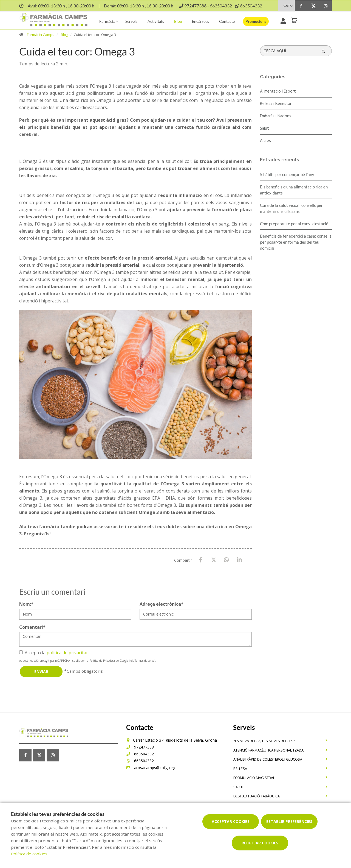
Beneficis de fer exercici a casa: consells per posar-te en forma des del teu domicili (296, 242)
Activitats (156, 21)
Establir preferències (289, 821)
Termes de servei (145, 661)
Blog (178, 21)
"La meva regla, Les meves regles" (264, 741)
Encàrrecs (200, 21)
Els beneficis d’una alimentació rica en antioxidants (294, 190)
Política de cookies (29, 854)
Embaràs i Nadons (276, 116)
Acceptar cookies (231, 821)
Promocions (256, 21)
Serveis (131, 21)
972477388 (140, 747)
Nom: (26, 604)
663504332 (140, 754)
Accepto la (53, 653)
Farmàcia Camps (41, 35)
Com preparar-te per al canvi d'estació (294, 224)
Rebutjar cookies (260, 843)
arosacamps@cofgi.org (151, 768)
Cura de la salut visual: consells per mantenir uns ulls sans (291, 208)
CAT (287, 6)
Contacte (227, 21)
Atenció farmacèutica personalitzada (268, 750)
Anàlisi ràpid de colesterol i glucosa (268, 759)
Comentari (32, 627)
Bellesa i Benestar (276, 104)
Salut (264, 129)
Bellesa (240, 769)
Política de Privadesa (102, 661)
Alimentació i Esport (278, 91)
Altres (265, 141)
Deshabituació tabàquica (257, 796)
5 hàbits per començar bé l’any (287, 174)
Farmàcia (107, 21)
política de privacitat (67, 653)
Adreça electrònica (162, 604)
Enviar (41, 671)
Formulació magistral (254, 778)
